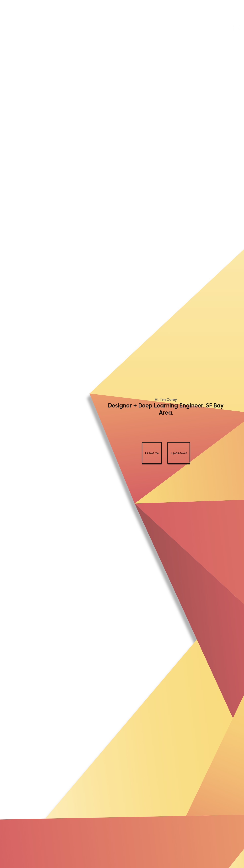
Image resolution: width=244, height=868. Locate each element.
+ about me (152, 460)
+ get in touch (179, 460)
